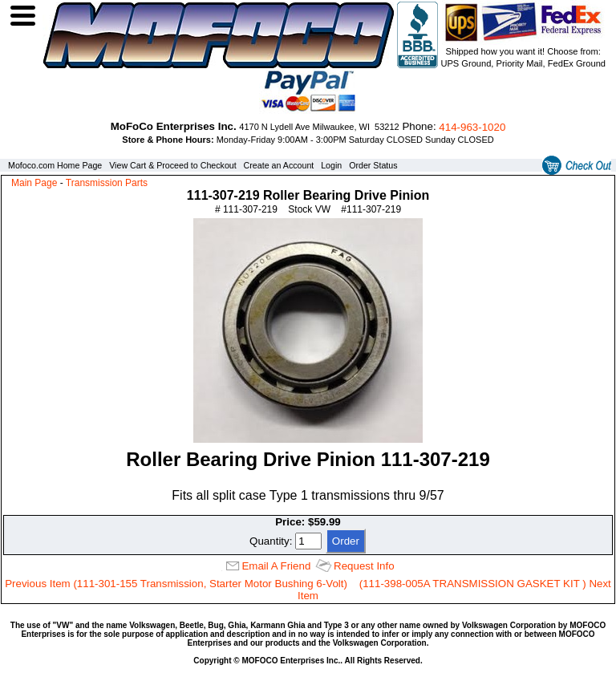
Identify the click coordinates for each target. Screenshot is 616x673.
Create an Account (279, 165)
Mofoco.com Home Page (55, 165)
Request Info (364, 566)
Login (331, 165)
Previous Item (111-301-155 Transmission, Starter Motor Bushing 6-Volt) (176, 584)
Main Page (34, 183)
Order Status (373, 165)
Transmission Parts (107, 183)
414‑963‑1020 (472, 127)
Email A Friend (276, 566)
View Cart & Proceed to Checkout (173, 165)
